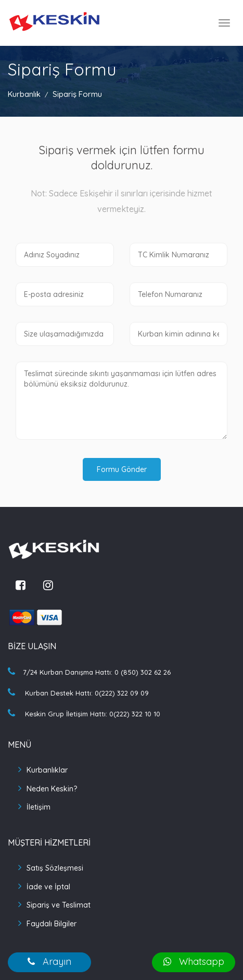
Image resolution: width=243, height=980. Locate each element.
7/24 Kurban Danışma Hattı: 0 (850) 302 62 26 (89, 672)
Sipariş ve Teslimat (59, 905)
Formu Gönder (122, 469)
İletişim (39, 807)
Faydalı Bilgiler (52, 924)
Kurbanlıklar (47, 770)
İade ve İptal (48, 887)
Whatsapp (194, 962)
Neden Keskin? (52, 789)
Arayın (49, 962)
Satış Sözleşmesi (55, 868)
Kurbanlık (24, 94)
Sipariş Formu (77, 94)
